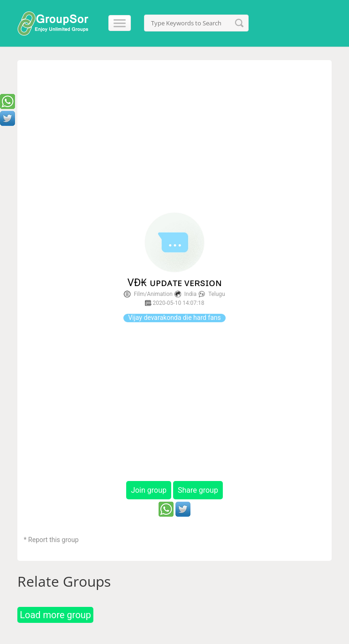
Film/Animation (153, 294)
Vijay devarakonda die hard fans (174, 318)
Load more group (55, 615)
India (190, 294)
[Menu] (115, 23)
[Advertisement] (175, 137)
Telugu (217, 294)
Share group (198, 490)
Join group (149, 490)
